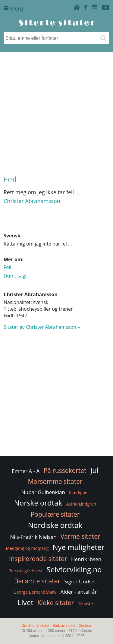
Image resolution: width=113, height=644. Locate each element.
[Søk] (103, 38)
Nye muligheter (79, 547)
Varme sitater (80, 536)
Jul (94, 470)
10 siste (85, 603)
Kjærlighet (79, 492)
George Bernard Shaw (35, 592)
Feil (7, 267)
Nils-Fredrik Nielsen (33, 537)
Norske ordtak (38, 503)
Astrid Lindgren (81, 504)
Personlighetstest (25, 571)
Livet (25, 602)
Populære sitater (55, 514)
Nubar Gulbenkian (43, 492)
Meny (14, 8)
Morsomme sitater (55, 481)
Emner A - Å (26, 471)
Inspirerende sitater (38, 559)
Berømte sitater (37, 581)
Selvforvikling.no (74, 569)
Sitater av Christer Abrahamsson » (42, 327)
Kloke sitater (56, 603)
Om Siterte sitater (35, 626)
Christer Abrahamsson (32, 201)
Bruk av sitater (64, 626)
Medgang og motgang (27, 548)
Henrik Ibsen (86, 559)
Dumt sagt (15, 276)
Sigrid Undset (80, 581)
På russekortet (65, 471)
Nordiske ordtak (55, 525)
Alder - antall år (79, 592)
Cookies (85, 626)
